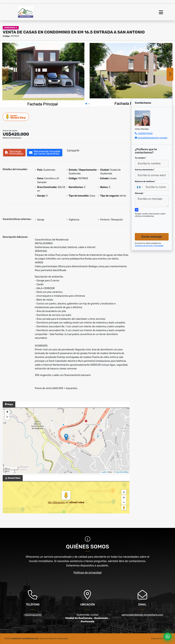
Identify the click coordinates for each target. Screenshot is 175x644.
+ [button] (7, 412)
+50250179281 (145, 133)
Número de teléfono (145, 181)
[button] (86, 104)
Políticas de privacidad (87, 573)
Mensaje (140, 193)
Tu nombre (141, 158)
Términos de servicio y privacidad (149, 246)
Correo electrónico (145, 170)
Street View (16, 117)
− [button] (7, 417)
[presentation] (153, 222)
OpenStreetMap (122, 472)
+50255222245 (33, 615)
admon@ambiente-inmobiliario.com (142, 615)
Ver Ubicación (57, 502)
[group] (44, 74)
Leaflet (104, 472)
